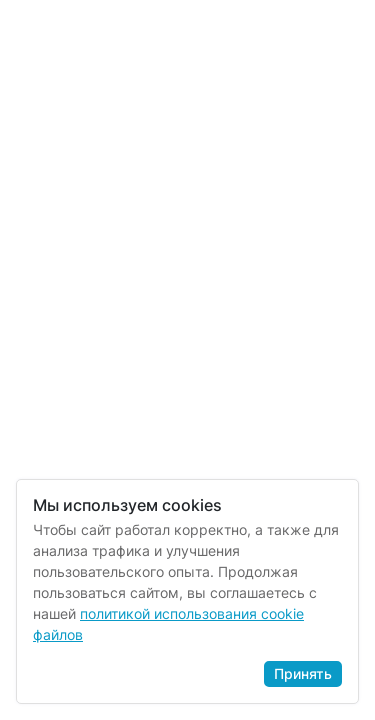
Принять (303, 673)
